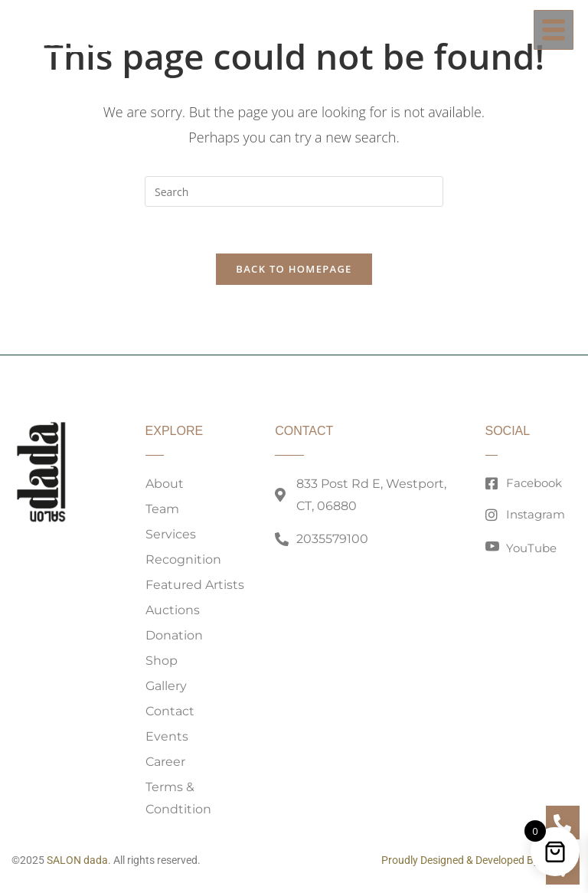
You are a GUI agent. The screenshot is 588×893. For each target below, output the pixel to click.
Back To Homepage (294, 269)
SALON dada (77, 860)
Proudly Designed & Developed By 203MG (479, 860)
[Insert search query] (294, 191)
